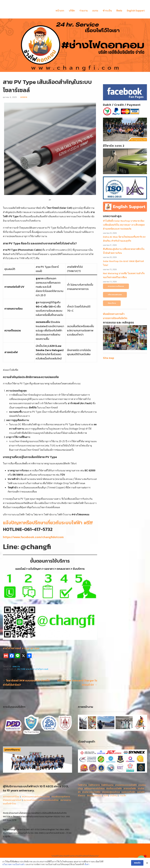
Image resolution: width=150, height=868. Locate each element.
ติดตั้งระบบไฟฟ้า (114, 788)
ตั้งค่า (87, 864)
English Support (136, 11)
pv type (35, 648)
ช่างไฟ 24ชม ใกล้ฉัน (91, 792)
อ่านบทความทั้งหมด (116, 286)
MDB (106, 795)
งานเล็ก (123, 795)
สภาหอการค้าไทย (11, 796)
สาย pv (26, 648)
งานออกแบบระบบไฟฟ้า (126, 785)
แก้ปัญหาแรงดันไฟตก (95, 788)
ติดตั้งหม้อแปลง (94, 795)
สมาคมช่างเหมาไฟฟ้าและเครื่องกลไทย (41, 800)
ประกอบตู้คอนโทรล (111, 792)
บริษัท (72, 11)
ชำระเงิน (107, 11)
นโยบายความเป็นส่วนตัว (14, 864)
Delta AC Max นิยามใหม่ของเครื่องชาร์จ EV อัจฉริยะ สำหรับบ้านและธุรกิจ (124, 239)
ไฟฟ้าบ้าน (82, 785)
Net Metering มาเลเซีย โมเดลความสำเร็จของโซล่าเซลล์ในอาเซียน (124, 275)
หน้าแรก (60, 11)
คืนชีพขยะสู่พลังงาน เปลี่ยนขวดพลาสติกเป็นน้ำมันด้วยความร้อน (124, 251)
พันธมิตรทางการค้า (114, 314)
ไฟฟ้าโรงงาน (107, 785)
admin (24, 97)
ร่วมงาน (83, 11)
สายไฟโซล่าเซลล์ (12, 648)
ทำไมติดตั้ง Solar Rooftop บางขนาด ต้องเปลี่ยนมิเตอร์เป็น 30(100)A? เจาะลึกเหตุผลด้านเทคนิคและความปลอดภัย (124, 225)
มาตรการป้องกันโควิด (115, 318)
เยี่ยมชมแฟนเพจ (115, 295)
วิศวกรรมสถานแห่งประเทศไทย (35, 796)
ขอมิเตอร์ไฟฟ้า (128, 792)
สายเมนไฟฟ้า (130, 788)
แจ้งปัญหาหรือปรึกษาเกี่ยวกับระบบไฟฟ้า (48, 523)
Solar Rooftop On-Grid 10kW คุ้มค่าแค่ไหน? (123, 263)
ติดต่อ (119, 11)
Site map (109, 358)
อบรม (95, 11)
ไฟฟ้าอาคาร (94, 785)
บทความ (16, 666)
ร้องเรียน (112, 303)
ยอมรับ (137, 863)
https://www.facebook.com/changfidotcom (33, 537)
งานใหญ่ (114, 795)
